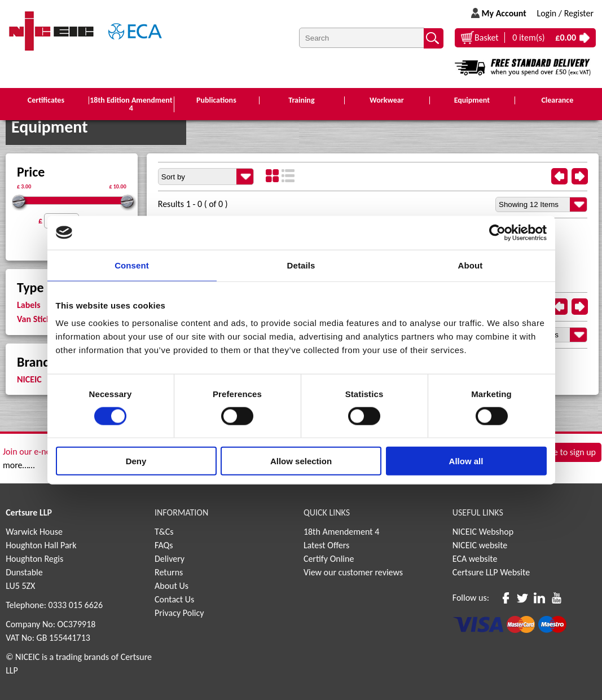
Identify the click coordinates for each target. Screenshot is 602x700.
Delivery (170, 559)
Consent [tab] (132, 265)
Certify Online (329, 559)
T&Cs (164, 532)
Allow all (466, 461)
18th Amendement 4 (341, 532)
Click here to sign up (559, 453)
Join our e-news (32, 452)
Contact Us (174, 599)
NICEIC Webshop (483, 532)
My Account (504, 13)
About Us (172, 586)
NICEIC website (480, 545)
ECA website (475, 559)
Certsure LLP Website (491, 572)
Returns (169, 572)
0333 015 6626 (76, 605)
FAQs (164, 545)
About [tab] (471, 265)
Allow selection (301, 461)
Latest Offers (327, 545)
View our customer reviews (353, 572)
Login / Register (565, 13)
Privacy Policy (179, 613)
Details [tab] (301, 265)
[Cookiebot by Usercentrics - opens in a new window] (497, 232)
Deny (136, 461)
